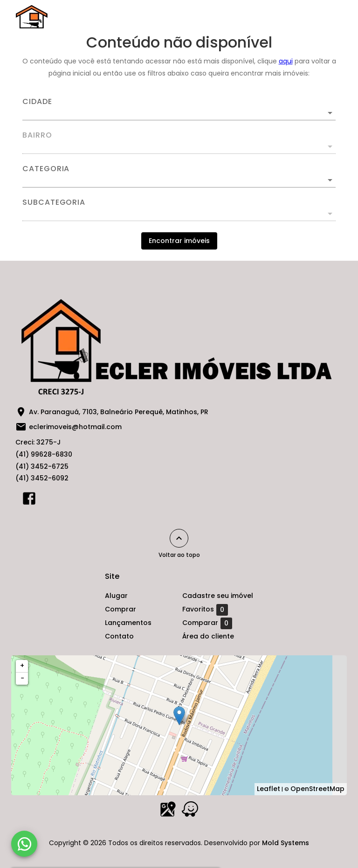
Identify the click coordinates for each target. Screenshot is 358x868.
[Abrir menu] (327, 17)
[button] (179, 180)
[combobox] (179, 109)
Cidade (37, 102)
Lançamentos (128, 623)
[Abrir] (330, 113)
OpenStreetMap (317, 789)
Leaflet (268, 789)
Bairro (37, 135)
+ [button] (22, 666)
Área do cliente (208, 636)
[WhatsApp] (24, 844)
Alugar (116, 596)
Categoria (46, 169)
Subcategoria (54, 202)
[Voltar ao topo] (179, 538)
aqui (286, 61)
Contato (119, 636)
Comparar (207, 623)
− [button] (22, 678)
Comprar (120, 609)
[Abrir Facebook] (29, 500)
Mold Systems (286, 843)
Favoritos (205, 610)
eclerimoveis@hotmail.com (75, 427)
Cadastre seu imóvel (218, 596)
